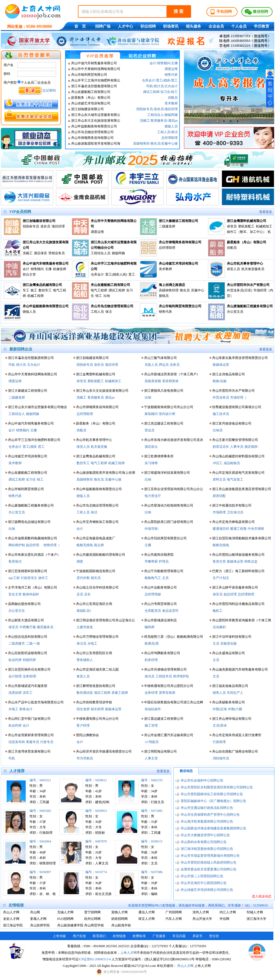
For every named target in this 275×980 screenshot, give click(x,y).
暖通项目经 (221, 529)
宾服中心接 (169, 144)
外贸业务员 (221, 397)
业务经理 (151, 693)
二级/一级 (33, 643)
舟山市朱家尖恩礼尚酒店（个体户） (34, 555)
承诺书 (197, 936)
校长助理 (97, 709)
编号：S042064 (40, 841)
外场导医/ (152, 529)
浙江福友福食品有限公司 (230, 686)
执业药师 (15, 660)
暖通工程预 (238, 529)
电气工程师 (99, 290)
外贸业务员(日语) (239, 290)
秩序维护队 (181, 676)
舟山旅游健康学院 (69, 925)
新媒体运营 (113, 709)
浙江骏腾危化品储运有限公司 (29, 522)
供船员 (173, 98)
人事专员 (237, 447)
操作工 (43, 578)
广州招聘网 (174, 912)
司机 (150, 86)
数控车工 (45, 290)
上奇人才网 (128, 953)
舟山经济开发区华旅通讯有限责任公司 (104, 751)
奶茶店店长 (221, 447)
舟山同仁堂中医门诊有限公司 (29, 719)
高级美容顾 (153, 381)
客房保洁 (15, 561)
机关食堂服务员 (253, 269)
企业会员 (216, 26)
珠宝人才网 (147, 919)
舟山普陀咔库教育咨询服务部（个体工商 (242, 620)
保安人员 (233, 269)
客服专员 (33, 742)
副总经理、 (34, 545)
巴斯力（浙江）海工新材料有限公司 (238, 571)
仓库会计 (148, 80)
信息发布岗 (17, 742)
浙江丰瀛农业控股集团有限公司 (94, 86)
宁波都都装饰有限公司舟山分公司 (169, 407)
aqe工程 (14, 578)
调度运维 (171, 69)
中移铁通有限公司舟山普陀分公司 (169, 686)
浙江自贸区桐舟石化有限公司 (29, 669)
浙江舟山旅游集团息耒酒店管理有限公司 (242, 489)
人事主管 (151, 758)
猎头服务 (194, 26)
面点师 (99, 545)
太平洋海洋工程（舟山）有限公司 (33, 587)
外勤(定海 (220, 709)
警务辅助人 (85, 660)
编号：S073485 (152, 811)
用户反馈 (79, 936)
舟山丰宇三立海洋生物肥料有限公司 (114, 266)
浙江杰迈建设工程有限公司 (164, 423)
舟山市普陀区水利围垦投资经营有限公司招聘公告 (217, 787)
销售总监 (251, 561)
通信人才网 (147, 912)
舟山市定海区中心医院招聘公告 (204, 883)
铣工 (34, 290)
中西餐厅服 (28, 627)
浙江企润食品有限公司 (229, 374)
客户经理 (83, 726)
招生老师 (83, 709)
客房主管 (219, 561)
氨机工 (218, 611)
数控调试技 (85, 693)
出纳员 (218, 430)
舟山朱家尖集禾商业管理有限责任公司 (240, 358)
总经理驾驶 (153, 594)
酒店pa (173, 121)
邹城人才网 (255, 912)
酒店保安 (40, 253)
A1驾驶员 (152, 742)
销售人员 (219, 693)
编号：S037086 (152, 872)
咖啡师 (150, 627)
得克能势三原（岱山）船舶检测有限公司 (174, 637)
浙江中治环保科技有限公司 (232, 637)
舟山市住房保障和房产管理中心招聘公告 (210, 815)
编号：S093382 (40, 811)
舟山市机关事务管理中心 (245, 264)
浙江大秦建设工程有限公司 (179, 221)
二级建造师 (167, 226)
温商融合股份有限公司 (24, 604)
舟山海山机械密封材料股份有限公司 (238, 456)
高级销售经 (141, 144)
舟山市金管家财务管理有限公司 (31, 735)
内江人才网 (228, 912)
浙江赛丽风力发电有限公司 (164, 391)
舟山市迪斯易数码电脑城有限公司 (33, 538)
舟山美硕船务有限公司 (229, 702)
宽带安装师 (167, 693)
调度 (80, 561)
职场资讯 (171, 26)
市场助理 (219, 512)
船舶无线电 (85, 545)
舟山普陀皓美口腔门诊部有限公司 (169, 522)
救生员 (156, 144)
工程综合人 (156, 115)
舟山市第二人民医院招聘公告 (202, 876)
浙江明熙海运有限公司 (160, 751)
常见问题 (179, 936)
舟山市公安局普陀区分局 (94, 653)
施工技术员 (221, 414)
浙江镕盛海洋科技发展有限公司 (167, 473)
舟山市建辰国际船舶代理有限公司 (101, 555)
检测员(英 (152, 643)
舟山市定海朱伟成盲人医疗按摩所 (237, 735)
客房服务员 (159, 121)
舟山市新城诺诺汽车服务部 (28, 686)
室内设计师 (167, 414)
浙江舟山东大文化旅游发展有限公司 (46, 245)
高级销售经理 (169, 290)
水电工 (13, 709)
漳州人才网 (201, 912)
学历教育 (262, 26)
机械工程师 (36, 296)
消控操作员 (221, 758)
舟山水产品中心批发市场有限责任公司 (36, 702)
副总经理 (230, 594)
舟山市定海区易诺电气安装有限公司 (238, 473)
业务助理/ (30, 676)
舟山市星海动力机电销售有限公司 (169, 505)
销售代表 (171, 75)
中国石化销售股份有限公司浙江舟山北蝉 (174, 702)
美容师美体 (170, 381)
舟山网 (35, 912)
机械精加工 (113, 381)
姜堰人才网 (38, 919)
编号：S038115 (152, 841)
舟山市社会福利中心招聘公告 (202, 780)
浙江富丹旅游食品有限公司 (232, 423)
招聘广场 (103, 26)
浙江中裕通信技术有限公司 (232, 505)
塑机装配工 (246, 226)
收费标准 (139, 936)
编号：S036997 (40, 872)
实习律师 (151, 463)
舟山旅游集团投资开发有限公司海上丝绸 (106, 473)
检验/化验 (220, 381)
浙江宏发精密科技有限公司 (28, 571)
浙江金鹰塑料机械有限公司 (247, 221)
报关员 (96, 578)
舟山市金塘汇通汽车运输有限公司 (169, 735)
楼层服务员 (45, 627)
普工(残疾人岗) (116, 274)
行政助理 (219, 742)
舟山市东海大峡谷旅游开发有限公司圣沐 (174, 440)
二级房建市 (17, 643)
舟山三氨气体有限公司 (160, 358)
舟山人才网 (11, 912)
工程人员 (164, 132)
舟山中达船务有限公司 (160, 587)
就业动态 (186, 771)
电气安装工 (235, 479)
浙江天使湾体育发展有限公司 (29, 751)
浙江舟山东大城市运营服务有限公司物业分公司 (114, 245)
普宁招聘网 (92, 912)
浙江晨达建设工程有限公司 (164, 719)
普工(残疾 (163, 80)
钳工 (174, 92)
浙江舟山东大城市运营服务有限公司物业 (37, 407)
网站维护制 (17, 545)
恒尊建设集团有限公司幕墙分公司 (237, 407)
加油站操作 (153, 709)
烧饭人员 (171, 126)
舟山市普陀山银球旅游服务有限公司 (238, 555)
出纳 (107, 296)
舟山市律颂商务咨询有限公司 (92, 138)
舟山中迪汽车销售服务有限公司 (94, 63)
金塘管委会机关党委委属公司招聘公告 (209, 869)
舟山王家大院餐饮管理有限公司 (235, 440)
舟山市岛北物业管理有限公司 (92, 132)
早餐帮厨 (151, 561)
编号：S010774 (96, 872)
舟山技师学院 (40, 925)
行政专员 (47, 742)
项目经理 (171, 109)
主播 (174, 63)
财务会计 (26, 709)
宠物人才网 (119, 912)
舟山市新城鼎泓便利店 (160, 620)
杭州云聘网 (92, 919)
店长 (87, 594)
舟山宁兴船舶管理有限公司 (164, 571)
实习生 (165, 92)
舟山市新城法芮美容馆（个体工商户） (172, 374)
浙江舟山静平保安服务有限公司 (235, 587)
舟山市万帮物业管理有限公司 (97, 637)
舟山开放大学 (202, 919)
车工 (26, 290)
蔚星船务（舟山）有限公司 (91, 98)
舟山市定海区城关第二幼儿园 (97, 669)
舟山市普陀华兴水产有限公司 (248, 285)
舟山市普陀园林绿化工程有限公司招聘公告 (212, 794)
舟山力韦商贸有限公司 (160, 604)
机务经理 (151, 660)
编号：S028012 (96, 780)
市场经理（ (238, 397)
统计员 (159, 86)
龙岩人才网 (11, 919)
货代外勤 (83, 578)
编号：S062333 (152, 780)
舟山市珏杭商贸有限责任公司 (165, 538)
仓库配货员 (153, 611)
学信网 (224, 919)
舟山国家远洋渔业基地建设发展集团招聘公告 (213, 828)
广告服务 (159, 936)
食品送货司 (170, 611)
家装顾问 (151, 414)
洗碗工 (145, 121)
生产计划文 (221, 578)
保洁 (174, 132)
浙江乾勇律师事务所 (159, 456)
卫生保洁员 (235, 512)
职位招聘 (148, 26)
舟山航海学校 (121, 925)
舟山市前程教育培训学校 (94, 702)
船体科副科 (31, 594)
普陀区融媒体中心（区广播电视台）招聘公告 (213, 801)
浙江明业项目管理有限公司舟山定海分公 (106, 620)
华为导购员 (85, 758)
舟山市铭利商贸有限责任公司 (180, 306)
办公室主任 (17, 611)
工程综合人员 (101, 253)
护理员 (164, 561)
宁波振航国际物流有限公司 (96, 571)
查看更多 (266, 212)
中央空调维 (256, 529)
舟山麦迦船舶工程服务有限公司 (250, 306)
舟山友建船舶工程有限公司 (91, 92)
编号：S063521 (40, 780)
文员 (165, 578)
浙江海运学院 (13, 925)
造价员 (159, 109)
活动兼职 (219, 627)
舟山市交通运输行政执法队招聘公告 (207, 808)
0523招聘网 (65, 919)
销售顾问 (164, 63)
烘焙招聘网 (119, 919)
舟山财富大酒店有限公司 (26, 620)
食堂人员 (83, 676)
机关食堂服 (99, 447)
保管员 (232, 226)
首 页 (80, 26)
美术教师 (171, 103)
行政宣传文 (29, 578)
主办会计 (171, 86)
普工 (174, 80)
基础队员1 (84, 611)
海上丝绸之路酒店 (172, 285)
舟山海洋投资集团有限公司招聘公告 (207, 821)
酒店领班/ (251, 447)
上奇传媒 (59, 936)
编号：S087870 (96, 841)
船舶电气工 (153, 578)
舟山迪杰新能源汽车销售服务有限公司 (240, 669)
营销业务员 (57, 253)
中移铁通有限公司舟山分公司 (97, 719)
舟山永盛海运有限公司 (229, 653)
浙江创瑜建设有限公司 (87, 109)
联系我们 (99, 936)
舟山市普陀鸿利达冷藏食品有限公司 (238, 604)
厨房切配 (219, 496)
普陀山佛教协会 (87, 735)
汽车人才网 (174, 919)
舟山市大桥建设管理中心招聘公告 (205, 835)
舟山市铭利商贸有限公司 (89, 75)
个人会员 (239, 26)
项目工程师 (102, 693)
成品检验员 (232, 463)
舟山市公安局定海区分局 (94, 604)
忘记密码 (49, 90)
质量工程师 (120, 693)
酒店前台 (151, 447)
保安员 (13, 627)
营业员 (150, 430)
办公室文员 (235, 312)
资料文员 (219, 479)
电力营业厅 (153, 496)
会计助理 (15, 676)
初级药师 (29, 660)
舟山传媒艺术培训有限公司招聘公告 (207, 890)
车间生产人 (235, 693)
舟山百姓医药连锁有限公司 (28, 653)
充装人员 (151, 365)
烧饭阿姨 (171, 115)
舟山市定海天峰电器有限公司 (233, 522)
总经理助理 (169, 138)
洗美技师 (15, 693)
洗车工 (28, 693)
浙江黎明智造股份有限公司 (96, 686)
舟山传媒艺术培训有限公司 (91, 103)
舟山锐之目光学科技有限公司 (97, 587)
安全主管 (15, 594)
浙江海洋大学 (256, 919)
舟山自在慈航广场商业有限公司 (235, 751)
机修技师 (60, 269)
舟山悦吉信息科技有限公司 (28, 637)
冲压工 (218, 463)
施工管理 (151, 726)
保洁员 (81, 643)
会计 (153, 63)
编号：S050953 (96, 811)
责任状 (214, 936)
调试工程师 (151, 92)
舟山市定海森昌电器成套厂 (96, 538)
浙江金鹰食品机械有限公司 (42, 285)
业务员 (175, 365)
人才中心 (125, 26)
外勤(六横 (235, 709)
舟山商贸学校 (94, 925)
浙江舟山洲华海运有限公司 (232, 719)
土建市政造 (85, 627)
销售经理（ (52, 545)
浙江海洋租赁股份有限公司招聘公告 (207, 849)
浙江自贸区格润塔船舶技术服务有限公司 (242, 538)
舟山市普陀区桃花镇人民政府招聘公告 (209, 862)
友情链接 (16, 905)
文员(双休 (220, 726)
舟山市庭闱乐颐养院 (159, 555)
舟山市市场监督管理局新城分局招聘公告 (210, 856)
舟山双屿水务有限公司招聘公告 (204, 842)
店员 (80, 594)
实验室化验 (229, 643)
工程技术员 (164, 676)
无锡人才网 (65, 912)
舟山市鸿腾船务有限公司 (162, 653)
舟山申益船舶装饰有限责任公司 (94, 126)
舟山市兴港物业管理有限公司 (165, 669)
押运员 (164, 365)
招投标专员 (145, 109)
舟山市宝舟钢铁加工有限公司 (97, 522)
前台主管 (29, 274)
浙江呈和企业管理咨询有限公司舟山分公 (174, 489)
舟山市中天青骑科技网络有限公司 (96, 69)
